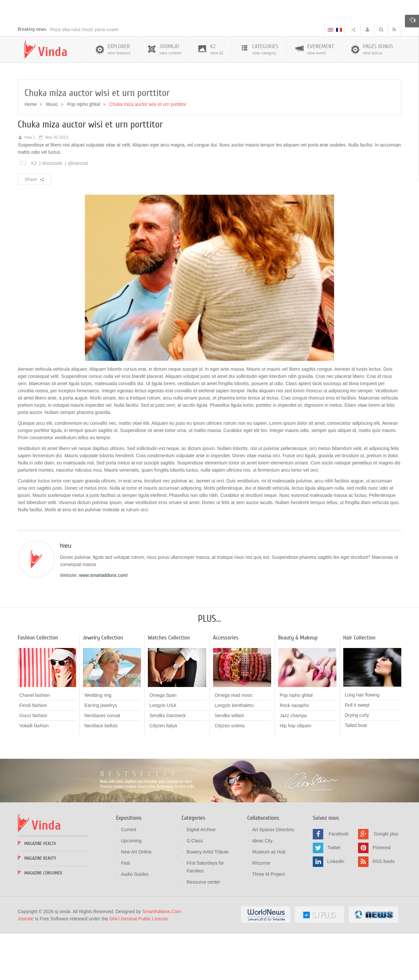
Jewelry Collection (103, 685)
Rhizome (261, 910)
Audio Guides (135, 921)
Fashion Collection (38, 685)
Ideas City (262, 888)
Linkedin (336, 908)
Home (31, 151)
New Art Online (136, 899)
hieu (29, 184)
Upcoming (131, 888)
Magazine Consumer (43, 920)
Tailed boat (356, 773)
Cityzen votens (230, 773)
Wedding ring (98, 742)
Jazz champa (293, 762)
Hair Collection (359, 685)
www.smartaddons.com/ (103, 622)
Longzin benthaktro (234, 752)
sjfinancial (78, 210)
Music (52, 151)
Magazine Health (40, 890)
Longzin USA (163, 752)
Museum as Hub (269, 899)
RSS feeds (383, 908)
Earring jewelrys (101, 752)
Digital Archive (201, 876)
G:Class (195, 888)
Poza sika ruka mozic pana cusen (84, 76)
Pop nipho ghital (84, 151)
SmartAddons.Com (162, 958)
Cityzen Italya (163, 773)
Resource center (203, 929)
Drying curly (357, 762)
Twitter (334, 894)
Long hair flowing (362, 742)
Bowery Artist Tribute (208, 899)
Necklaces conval (102, 762)
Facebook (339, 881)
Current (129, 876)
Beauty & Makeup (298, 685)
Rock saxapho (294, 752)
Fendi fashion (33, 752)
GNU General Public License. (139, 966)
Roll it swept (357, 752)
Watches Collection (169, 685)
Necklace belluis (101, 773)
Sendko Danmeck (168, 762)
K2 (34, 210)
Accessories (226, 685)
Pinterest (381, 894)
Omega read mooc (234, 742)
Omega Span (163, 742)
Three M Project (269, 921)
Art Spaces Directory (273, 876)
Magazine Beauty (40, 905)
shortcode (52, 210)
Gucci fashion (33, 762)
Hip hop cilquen (296, 773)
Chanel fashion (35, 742)
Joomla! (26, 966)
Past (126, 910)
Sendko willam (229, 762)
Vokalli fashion (34, 773)
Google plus (386, 881)
